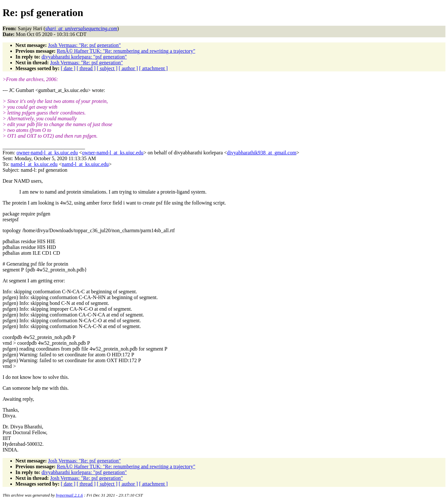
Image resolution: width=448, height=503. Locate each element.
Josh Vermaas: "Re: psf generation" (84, 45)
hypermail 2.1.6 (70, 495)
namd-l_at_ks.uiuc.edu (34, 164)
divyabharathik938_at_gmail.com (262, 153)
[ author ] (128, 68)
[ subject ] (107, 68)
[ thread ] (86, 68)
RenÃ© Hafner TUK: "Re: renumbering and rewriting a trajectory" (126, 51)
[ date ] (68, 68)
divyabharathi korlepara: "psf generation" (84, 57)
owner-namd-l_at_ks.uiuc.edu (47, 153)
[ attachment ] (153, 68)
